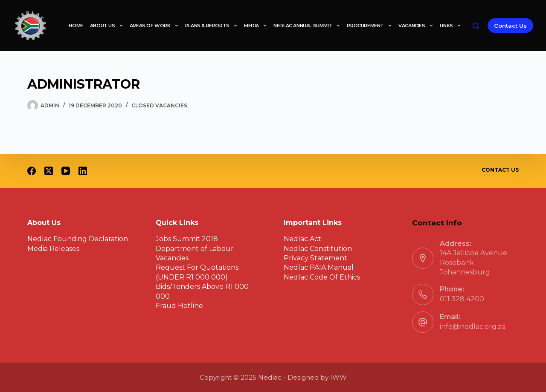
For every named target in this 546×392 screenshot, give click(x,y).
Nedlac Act (302, 239)
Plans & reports (213, 26)
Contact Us (510, 26)
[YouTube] (66, 171)
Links (452, 26)
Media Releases (53, 249)
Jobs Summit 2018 (187, 239)
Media (257, 26)
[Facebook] (32, 171)
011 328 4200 (462, 299)
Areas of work (156, 26)
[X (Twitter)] (49, 171)
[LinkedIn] (83, 171)
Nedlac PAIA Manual (319, 267)
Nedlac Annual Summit (308, 26)
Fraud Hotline (179, 306)
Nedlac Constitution (318, 249)
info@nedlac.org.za (473, 327)
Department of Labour (195, 249)
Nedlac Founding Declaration (78, 239)
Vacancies (417, 26)
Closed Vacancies (159, 105)
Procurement (371, 26)
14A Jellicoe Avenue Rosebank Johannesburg (473, 262)
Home (76, 26)
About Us (108, 26)
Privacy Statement (315, 258)
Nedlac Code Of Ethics (322, 277)
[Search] (476, 26)
